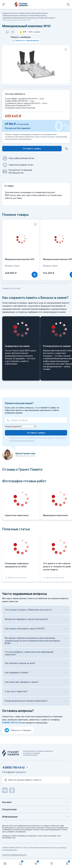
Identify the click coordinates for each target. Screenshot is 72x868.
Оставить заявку (36, 433)
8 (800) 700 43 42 (12, 723)
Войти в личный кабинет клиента (23, 780)
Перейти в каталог (12, 288)
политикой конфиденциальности (22, 441)
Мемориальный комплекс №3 (20, 259)
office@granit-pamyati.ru (14, 772)
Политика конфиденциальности (14, 855)
